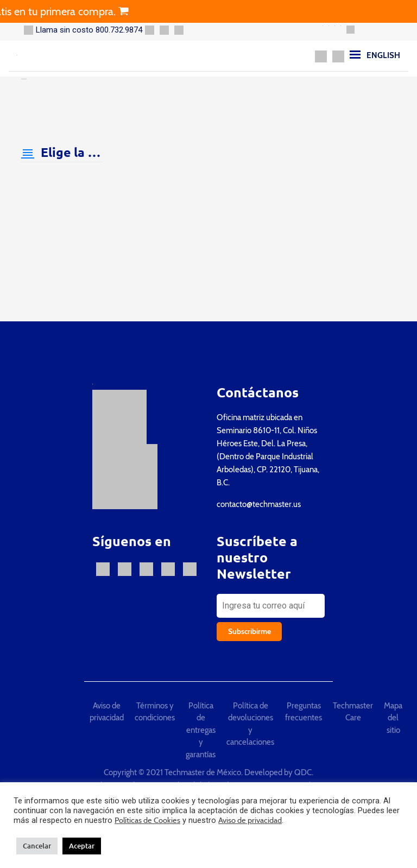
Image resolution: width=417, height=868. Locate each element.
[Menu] (355, 54)
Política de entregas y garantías (201, 730)
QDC (303, 772)
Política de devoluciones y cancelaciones (250, 724)
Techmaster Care (353, 712)
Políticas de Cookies (147, 820)
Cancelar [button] (37, 846)
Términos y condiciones (155, 712)
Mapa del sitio (393, 718)
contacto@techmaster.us (259, 504)
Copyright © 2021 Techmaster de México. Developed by (199, 772)
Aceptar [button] (82, 846)
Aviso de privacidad (107, 712)
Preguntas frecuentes (304, 712)
